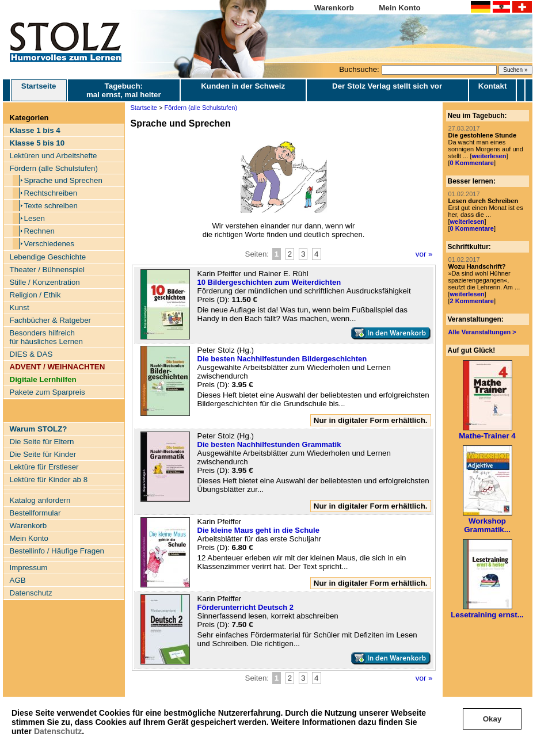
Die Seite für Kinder (43, 454)
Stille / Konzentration (45, 282)
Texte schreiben (51, 206)
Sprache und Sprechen (63, 180)
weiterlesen (489, 156)
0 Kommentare (472, 163)
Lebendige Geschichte (48, 257)
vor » (424, 254)
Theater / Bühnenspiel (47, 270)
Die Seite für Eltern (42, 442)
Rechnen (39, 231)
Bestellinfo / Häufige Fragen (57, 551)
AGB (18, 580)
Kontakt (493, 86)
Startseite (39, 90)
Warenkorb (334, 8)
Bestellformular (35, 513)
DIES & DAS (31, 354)
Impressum (29, 568)
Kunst (20, 308)
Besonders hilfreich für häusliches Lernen (46, 337)
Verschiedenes (49, 244)
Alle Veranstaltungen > (482, 332)
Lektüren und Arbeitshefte (54, 156)
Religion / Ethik (35, 295)
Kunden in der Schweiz (243, 86)
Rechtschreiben (51, 193)
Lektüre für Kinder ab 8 (49, 480)
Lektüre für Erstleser (44, 467)
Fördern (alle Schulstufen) (54, 168)
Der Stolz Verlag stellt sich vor (387, 86)
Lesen (35, 218)
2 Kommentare (472, 301)
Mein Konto (400, 8)
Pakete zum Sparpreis (47, 392)
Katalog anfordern (40, 500)
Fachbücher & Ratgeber (51, 320)
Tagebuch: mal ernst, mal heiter (124, 90)
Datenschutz (58, 731)
